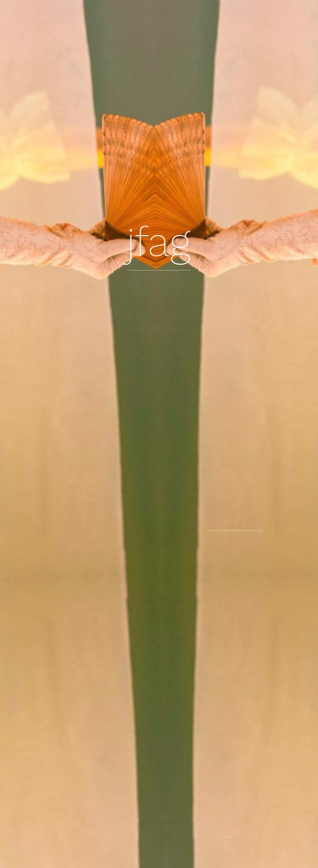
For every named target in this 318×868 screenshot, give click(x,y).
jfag (159, 242)
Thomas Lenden (234, 526)
